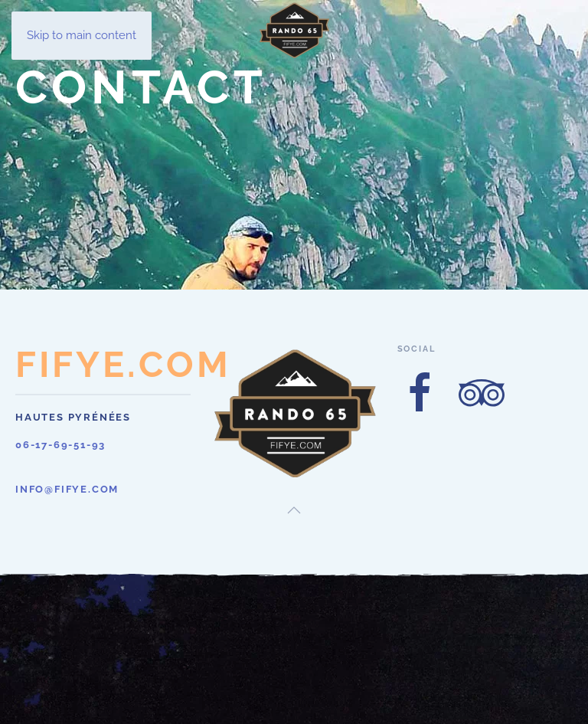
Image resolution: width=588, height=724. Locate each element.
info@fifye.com (67, 489)
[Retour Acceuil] (294, 31)
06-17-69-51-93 (60, 445)
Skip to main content (82, 35)
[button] (294, 510)
